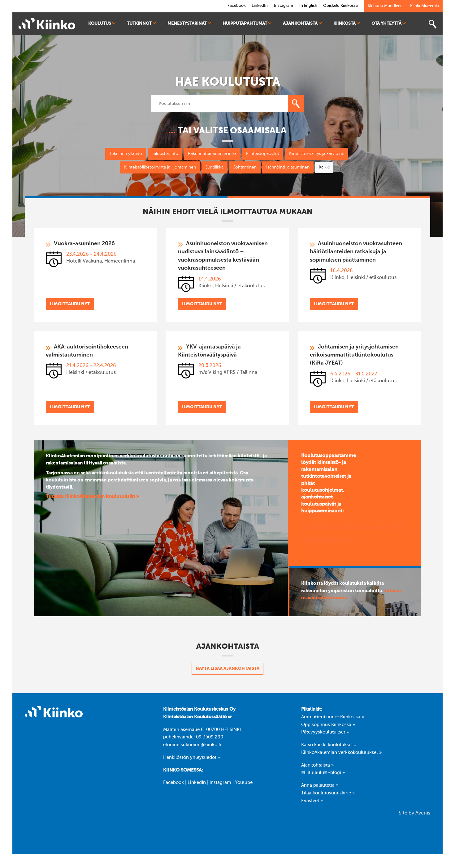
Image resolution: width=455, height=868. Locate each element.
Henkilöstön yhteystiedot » (192, 759)
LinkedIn (197, 784)
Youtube (244, 784)
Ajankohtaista (302, 23)
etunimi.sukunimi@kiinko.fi (192, 746)
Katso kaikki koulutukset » (329, 746)
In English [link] (308, 6)
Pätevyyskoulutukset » (325, 733)
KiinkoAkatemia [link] (425, 6)
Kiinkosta (347, 23)
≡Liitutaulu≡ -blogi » (323, 774)
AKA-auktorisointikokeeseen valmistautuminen (87, 352)
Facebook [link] (236, 6)
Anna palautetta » (320, 787)
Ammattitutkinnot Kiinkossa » (333, 718)
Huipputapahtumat (247, 23)
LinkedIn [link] (259, 6)
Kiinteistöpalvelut (263, 154)
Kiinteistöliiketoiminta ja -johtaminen (160, 167)
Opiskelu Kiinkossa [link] (340, 6)
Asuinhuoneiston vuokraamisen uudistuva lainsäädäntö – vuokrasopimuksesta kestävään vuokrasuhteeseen (223, 256)
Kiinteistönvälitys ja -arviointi (316, 154)
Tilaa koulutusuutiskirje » (328, 794)
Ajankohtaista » (317, 767)
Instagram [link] (283, 6)
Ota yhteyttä (389, 23)
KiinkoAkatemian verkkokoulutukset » (341, 754)
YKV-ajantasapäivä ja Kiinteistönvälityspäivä (209, 352)
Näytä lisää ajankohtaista (227, 670)
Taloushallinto (165, 154)
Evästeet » (312, 802)
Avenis (423, 815)
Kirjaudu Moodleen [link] (385, 6)
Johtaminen (245, 167)
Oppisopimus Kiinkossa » (328, 726)
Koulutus (102, 23)
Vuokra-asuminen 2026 (84, 244)
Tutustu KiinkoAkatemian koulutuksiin (91, 498)
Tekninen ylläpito (126, 154)
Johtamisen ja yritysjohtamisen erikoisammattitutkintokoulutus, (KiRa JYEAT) (354, 356)
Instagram (220, 784)
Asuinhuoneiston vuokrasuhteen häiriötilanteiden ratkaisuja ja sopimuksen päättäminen (356, 252)
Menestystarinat (189, 23)
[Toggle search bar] (432, 24)
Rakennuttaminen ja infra (212, 154)
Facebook (173, 784)
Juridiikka (214, 167)
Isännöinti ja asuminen (288, 167)
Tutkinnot (141, 23)
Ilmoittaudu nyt (70, 305)
